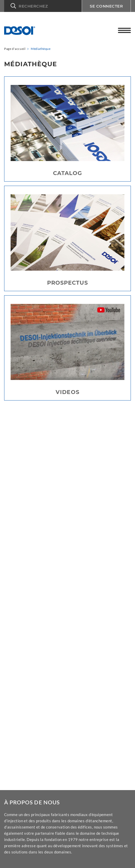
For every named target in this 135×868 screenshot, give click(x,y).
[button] (43, 6)
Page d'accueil (15, 49)
